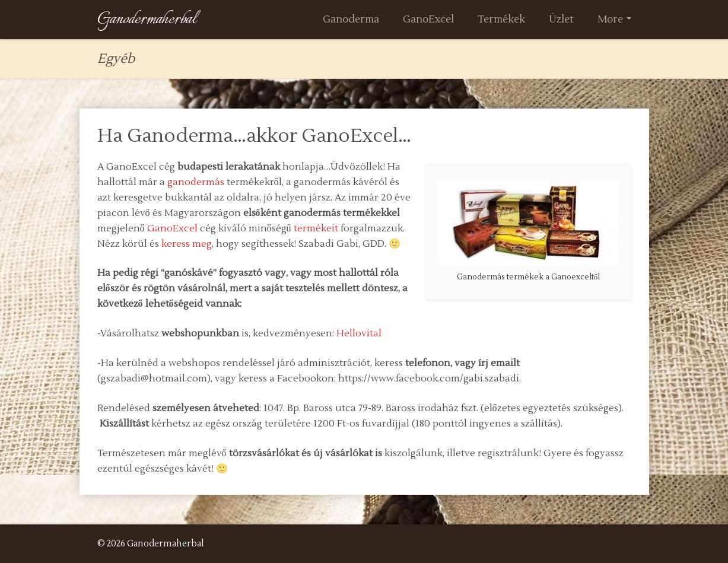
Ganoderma (351, 20)
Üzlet (561, 20)
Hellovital (359, 333)
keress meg (187, 244)
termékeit (316, 228)
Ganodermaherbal (147, 19)
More (614, 20)
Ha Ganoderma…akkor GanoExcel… (254, 136)
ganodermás (196, 182)
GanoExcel (428, 20)
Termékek (501, 20)
